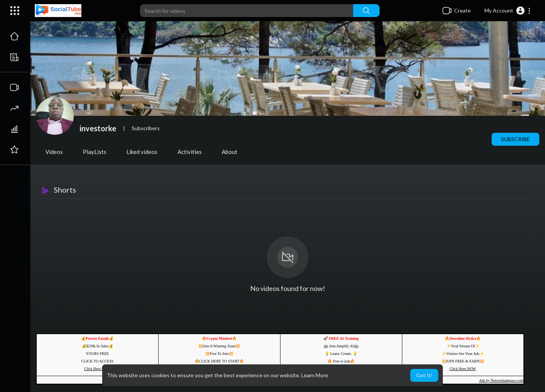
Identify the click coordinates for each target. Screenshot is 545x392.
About (230, 152)
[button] (508, 11)
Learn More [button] (315, 375)
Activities (190, 152)
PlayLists (95, 152)
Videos (54, 152)
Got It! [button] (424, 375)
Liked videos (142, 152)
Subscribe (515, 139)
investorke (98, 128)
